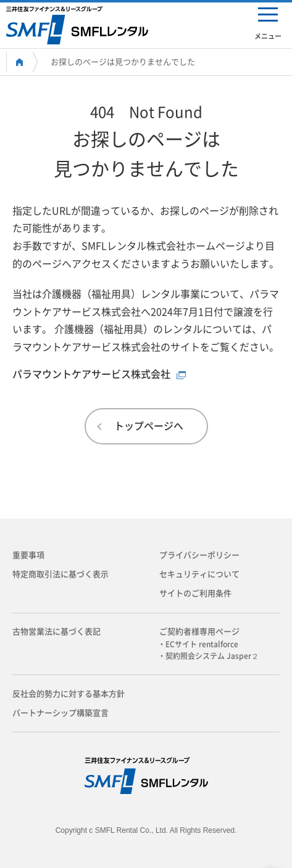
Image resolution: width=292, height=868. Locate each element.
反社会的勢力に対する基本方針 (69, 694)
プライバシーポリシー (199, 555)
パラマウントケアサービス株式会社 (91, 374)
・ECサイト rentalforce (202, 644)
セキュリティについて (199, 574)
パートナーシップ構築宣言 (60, 713)
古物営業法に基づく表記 (56, 632)
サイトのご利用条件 (195, 593)
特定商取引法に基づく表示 (60, 574)
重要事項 (28, 555)
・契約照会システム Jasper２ (212, 656)
